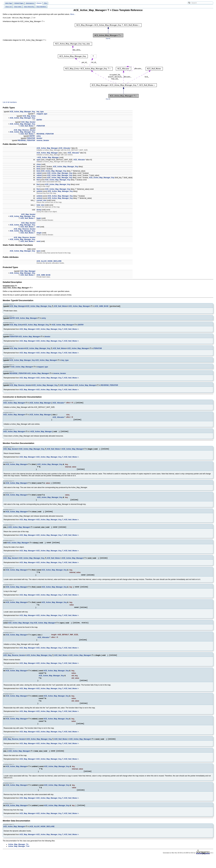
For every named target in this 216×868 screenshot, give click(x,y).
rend (38, 242)
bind (38, 167)
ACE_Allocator (65, 149)
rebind (39, 174)
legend (108, 39)
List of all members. (10, 103)
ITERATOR (41, 126)
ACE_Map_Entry (29, 116)
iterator (39, 139)
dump (39, 210)
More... (73, 14)
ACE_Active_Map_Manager (47, 149)
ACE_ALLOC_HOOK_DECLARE (49, 262)
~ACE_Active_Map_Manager (48, 158)
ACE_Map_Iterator (28, 122)
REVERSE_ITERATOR (45, 134)
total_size (40, 205)
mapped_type (42, 114)
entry (39, 136)
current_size (41, 201)
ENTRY (39, 120)
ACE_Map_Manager (28, 272)
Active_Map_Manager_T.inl (19, 857)
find (38, 180)
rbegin (39, 233)
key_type (40, 112)
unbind (39, 192)
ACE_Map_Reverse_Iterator (25, 130)
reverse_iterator (43, 141)
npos (39, 251)
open (39, 160)
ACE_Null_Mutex (27, 126)
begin (39, 219)
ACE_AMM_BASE (43, 275)
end (38, 227)
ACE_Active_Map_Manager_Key (22, 112)
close (39, 165)
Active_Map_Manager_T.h (18, 855)
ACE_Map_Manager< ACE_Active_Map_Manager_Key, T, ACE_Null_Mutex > (49, 330)
